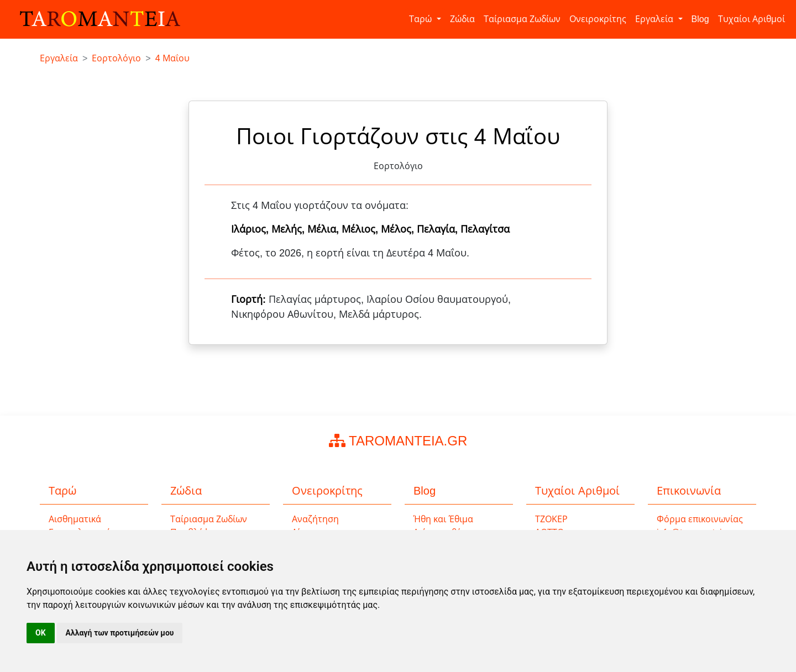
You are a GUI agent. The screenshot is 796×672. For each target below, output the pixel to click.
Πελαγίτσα (485, 229)
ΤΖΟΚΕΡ (551, 519)
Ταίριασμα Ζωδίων (522, 19)
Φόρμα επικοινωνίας (700, 519)
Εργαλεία (655, 19)
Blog (700, 19)
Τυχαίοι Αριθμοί (752, 19)
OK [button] (41, 633)
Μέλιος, (361, 229)
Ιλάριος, (251, 229)
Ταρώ (421, 19)
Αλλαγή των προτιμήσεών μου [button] (120, 633)
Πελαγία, (439, 229)
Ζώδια (462, 19)
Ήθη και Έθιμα (443, 519)
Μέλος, (399, 229)
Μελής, (289, 229)
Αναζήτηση (315, 519)
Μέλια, (324, 229)
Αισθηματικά (75, 519)
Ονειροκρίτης (598, 19)
